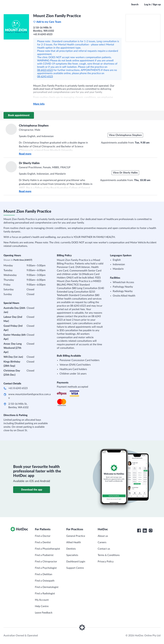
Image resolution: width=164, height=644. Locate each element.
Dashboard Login (76, 562)
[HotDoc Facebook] (139, 531)
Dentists (71, 549)
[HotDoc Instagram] (151, 531)
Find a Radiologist (45, 594)
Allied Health (74, 542)
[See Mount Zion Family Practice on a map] (143, 28)
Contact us (104, 549)
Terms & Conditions (109, 555)
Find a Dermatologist (47, 587)
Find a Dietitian (44, 574)
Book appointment (19, 115)
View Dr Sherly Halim (125, 173)
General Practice (76, 536)
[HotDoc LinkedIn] (145, 531)
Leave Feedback (44, 613)
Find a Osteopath (45, 581)
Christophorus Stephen (34, 126)
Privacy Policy (106, 562)
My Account (42, 600)
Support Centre (75, 568)
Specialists (72, 555)
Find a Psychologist (46, 568)
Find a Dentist (43, 542)
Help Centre (42, 606)
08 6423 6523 (45, 70)
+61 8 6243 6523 (18, 388)
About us (103, 536)
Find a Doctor (43, 536)
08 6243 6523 (45, 77)
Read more (25, 154)
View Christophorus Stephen (125, 135)
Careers (102, 542)
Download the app (32, 490)
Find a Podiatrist (44, 555)
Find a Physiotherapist (47, 549)
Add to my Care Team (47, 22)
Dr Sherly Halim (29, 163)
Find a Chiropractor (46, 562)
